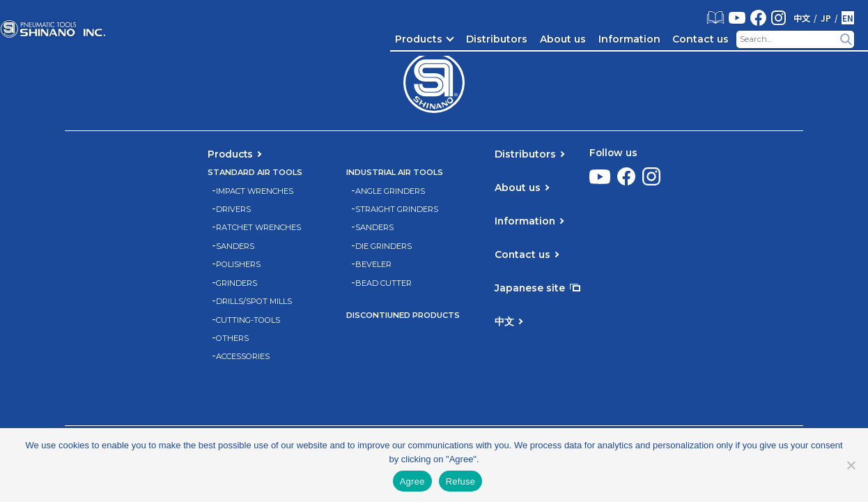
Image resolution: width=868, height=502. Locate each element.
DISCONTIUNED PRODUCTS (403, 315)
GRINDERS (237, 283)
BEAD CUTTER (383, 283)
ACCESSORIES (243, 357)
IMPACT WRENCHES (255, 191)
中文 (802, 18)
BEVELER (373, 265)
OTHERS (232, 339)
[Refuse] (851, 465)
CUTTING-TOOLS (248, 320)
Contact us (700, 39)
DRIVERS (233, 210)
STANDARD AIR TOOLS (255, 173)
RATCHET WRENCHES (258, 228)
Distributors (497, 39)
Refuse (461, 481)
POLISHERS (238, 265)
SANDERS (235, 246)
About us (563, 39)
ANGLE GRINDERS (390, 191)
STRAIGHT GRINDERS (397, 210)
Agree (412, 481)
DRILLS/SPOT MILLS (254, 302)
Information (629, 39)
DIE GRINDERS (383, 246)
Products (419, 39)
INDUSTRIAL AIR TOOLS (395, 173)
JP (826, 18)
